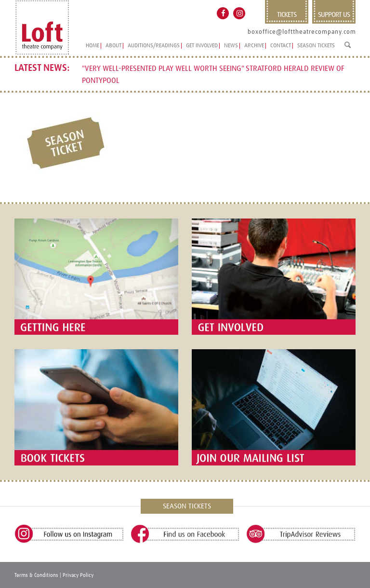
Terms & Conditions (36, 575)
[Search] (348, 49)
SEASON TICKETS (187, 506)
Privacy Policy (78, 575)
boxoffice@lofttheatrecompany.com (302, 32)
